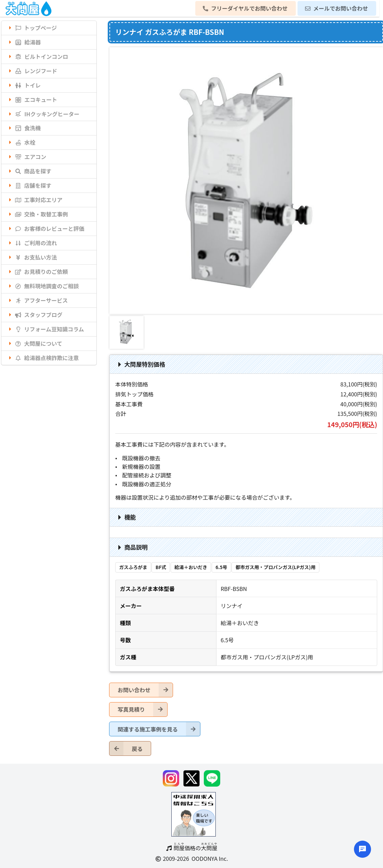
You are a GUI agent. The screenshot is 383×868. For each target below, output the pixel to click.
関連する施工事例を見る (159, 729)
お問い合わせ (145, 690)
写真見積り (142, 709)
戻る (126, 748)
